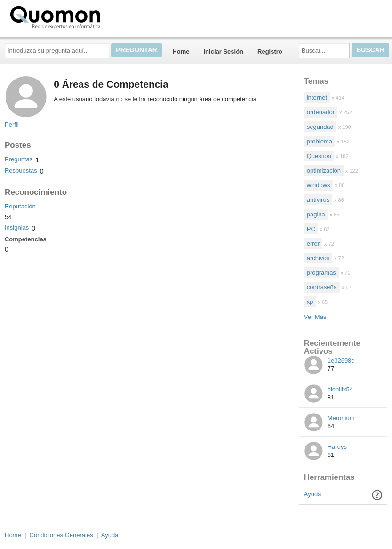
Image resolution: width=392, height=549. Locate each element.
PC (311, 229)
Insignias (17, 227)
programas (321, 273)
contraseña (322, 287)
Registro (270, 52)
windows (319, 185)
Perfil (12, 124)
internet (317, 98)
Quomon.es (85, 16)
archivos (318, 258)
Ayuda (313, 494)
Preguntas (19, 159)
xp (310, 302)
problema (320, 141)
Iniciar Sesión (223, 52)
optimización (324, 171)
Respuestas (21, 171)
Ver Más (315, 317)
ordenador (321, 112)
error (313, 243)
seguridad (320, 127)
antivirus (318, 200)
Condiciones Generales (61, 535)
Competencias (26, 239)
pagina (316, 214)
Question (319, 156)
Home (181, 52)
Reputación (20, 206)
